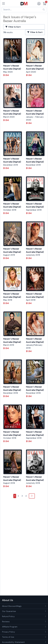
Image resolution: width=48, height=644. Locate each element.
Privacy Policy (9, 632)
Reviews (6, 622)
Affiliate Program (10, 627)
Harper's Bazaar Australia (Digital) (12, 67)
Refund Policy (8, 616)
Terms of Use (8, 637)
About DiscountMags (12, 606)
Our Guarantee (9, 611)
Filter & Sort (13, 27)
